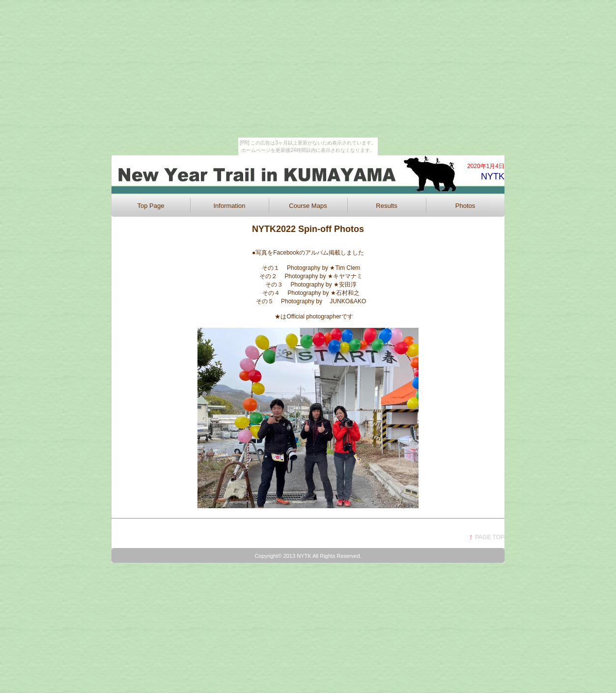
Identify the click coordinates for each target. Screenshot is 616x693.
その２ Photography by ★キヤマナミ (311, 276)
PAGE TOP (490, 537)
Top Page (151, 206)
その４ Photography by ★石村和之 (314, 293)
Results (386, 206)
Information (229, 206)
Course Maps (308, 206)
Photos (465, 206)
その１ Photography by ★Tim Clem (311, 268)
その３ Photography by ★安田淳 (317, 285)
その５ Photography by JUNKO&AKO (308, 301)
